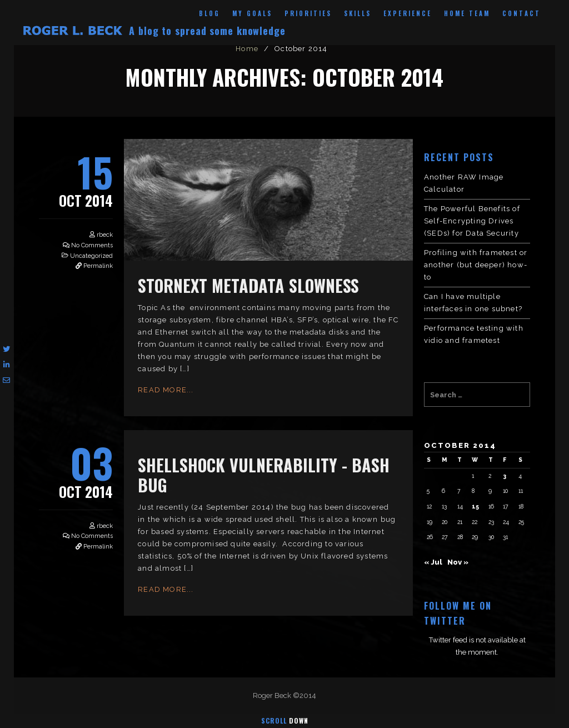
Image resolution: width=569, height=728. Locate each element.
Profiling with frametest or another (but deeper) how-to (476, 265)
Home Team (467, 13)
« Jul (433, 562)
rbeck (105, 235)
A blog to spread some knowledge (207, 31)
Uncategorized (91, 256)
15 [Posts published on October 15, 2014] (475, 506)
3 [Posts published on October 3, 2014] (505, 476)
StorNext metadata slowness (248, 285)
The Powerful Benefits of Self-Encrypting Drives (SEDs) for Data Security (472, 221)
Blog (209, 13)
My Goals (252, 13)
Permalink (98, 266)
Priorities (308, 13)
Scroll (285, 720)
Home (247, 49)
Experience (408, 13)
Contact (521, 13)
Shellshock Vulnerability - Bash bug (264, 475)
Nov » (458, 562)
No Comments (92, 245)
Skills (358, 13)
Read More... (166, 390)
